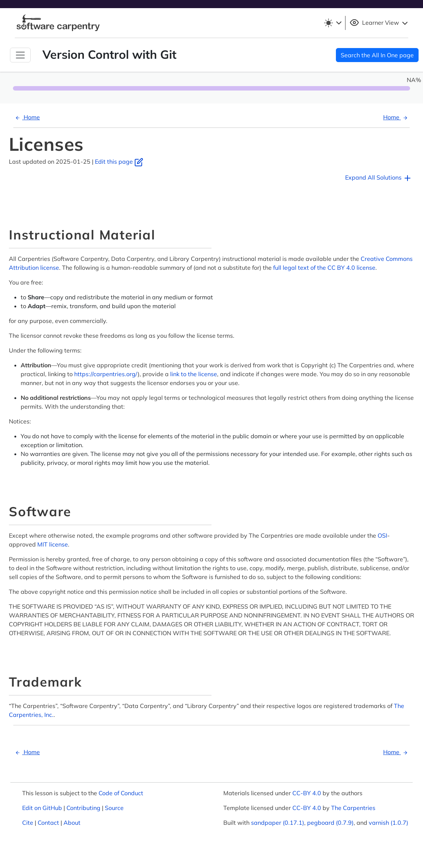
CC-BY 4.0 (307, 793)
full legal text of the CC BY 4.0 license (324, 268)
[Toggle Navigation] (20, 55)
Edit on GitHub (42, 808)
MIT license (53, 544)
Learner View (380, 23)
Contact (48, 823)
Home (27, 117)
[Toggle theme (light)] (333, 23)
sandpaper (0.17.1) (278, 823)
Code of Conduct (121, 793)
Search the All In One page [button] (377, 55)
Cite (28, 823)
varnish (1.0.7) (388, 823)
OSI (382, 535)
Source (114, 808)
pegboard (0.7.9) (330, 823)
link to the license (194, 374)
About (72, 823)
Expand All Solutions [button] (379, 178)
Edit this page (119, 161)
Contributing (83, 808)
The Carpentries (353, 808)
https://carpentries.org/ (106, 374)
